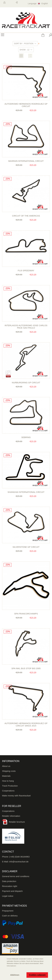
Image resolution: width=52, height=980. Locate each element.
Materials (6, 776)
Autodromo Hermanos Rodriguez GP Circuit (26, 105)
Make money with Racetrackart (16, 796)
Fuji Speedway (26, 270)
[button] (4, 970)
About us (6, 766)
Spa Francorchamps (26, 614)
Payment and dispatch (12, 891)
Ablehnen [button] (15, 975)
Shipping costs (9, 771)
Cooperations (8, 791)
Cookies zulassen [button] (37, 975)
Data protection (9, 881)
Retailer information (11, 816)
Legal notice (8, 896)
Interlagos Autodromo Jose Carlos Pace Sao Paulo (26, 327)
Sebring (26, 437)
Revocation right (10, 886)
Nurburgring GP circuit (26, 383)
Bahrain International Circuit (26, 161)
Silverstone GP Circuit (26, 547)
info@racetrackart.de (19, 862)
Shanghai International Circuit (26, 492)
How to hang (8, 781)
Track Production (10, 786)
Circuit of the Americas (26, 216)
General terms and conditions (16, 876)
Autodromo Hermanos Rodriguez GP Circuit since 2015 (26, 724)
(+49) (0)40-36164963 (19, 857)
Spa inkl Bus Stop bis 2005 (26, 668)
